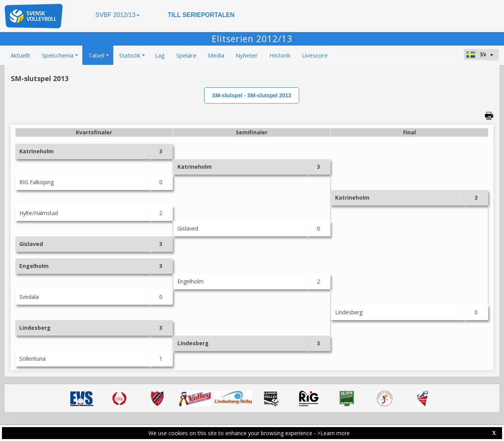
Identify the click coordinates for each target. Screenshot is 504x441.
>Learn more (334, 433)
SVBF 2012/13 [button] (117, 15)
